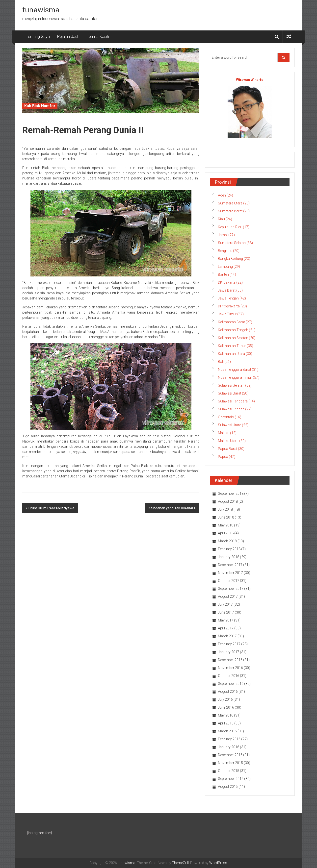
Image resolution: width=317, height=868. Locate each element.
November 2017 (230, 573)
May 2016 (226, 715)
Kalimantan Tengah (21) (237, 330)
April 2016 (226, 723)
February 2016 (229, 739)
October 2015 (229, 771)
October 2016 (229, 676)
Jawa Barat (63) (230, 290)
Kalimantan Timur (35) (236, 346)
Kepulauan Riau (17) (234, 227)
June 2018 (226, 517)
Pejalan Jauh (68, 37)
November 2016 (230, 668)
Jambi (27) (226, 235)
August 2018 (228, 501)
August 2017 (228, 596)
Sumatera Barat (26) (234, 211)
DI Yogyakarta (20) (232, 306)
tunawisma (41, 10)
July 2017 (225, 604)
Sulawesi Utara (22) (233, 425)
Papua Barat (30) (231, 449)
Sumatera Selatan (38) (235, 243)
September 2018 (231, 494)
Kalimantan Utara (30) (235, 354)
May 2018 (226, 525)
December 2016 (230, 660)
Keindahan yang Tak (171, 508)
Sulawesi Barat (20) (233, 393)
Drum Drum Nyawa (51, 508)
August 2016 (228, 692)
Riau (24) (225, 219)
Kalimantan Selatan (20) (237, 338)
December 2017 (230, 565)
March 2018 (227, 541)
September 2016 (231, 684)
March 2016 (227, 731)
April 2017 (226, 628)
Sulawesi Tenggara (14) (236, 401)
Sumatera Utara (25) (234, 203)
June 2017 (226, 612)
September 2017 (231, 589)
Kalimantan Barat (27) (235, 322)
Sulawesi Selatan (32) (235, 385)
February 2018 (229, 549)
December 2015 (230, 755)
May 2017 (226, 620)
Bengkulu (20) (229, 251)
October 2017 (229, 581)
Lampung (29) (229, 267)
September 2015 (231, 779)
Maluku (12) (227, 433)
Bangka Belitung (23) (234, 259)
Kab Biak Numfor (40, 106)
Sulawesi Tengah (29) (235, 409)
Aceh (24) (225, 195)
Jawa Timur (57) (231, 314)
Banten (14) (227, 274)
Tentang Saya (38, 37)
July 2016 (225, 699)
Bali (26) (224, 362)
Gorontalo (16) (230, 417)
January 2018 (229, 557)
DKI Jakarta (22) (230, 282)
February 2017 (229, 644)
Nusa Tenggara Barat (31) (238, 370)
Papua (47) (227, 457)
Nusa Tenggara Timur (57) (239, 377)
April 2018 (226, 533)
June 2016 (226, 707)
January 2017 (229, 652)
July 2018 (225, 509)
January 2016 (229, 747)
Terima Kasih (98, 37)
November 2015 (230, 763)
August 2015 (228, 787)
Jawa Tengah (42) (232, 298)
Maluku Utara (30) (232, 441)
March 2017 (227, 636)
